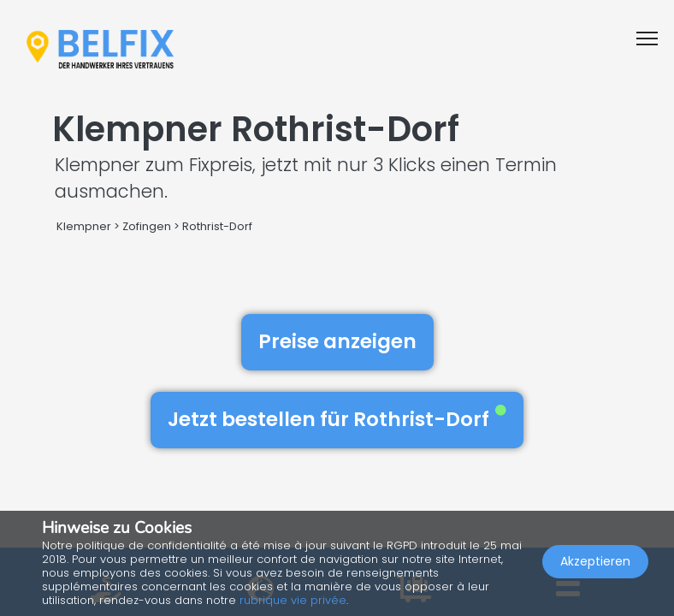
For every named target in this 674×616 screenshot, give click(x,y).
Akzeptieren (595, 561)
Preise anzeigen (337, 341)
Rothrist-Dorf (217, 226)
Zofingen (147, 226)
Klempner (84, 226)
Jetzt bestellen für (337, 419)
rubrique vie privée (293, 600)
